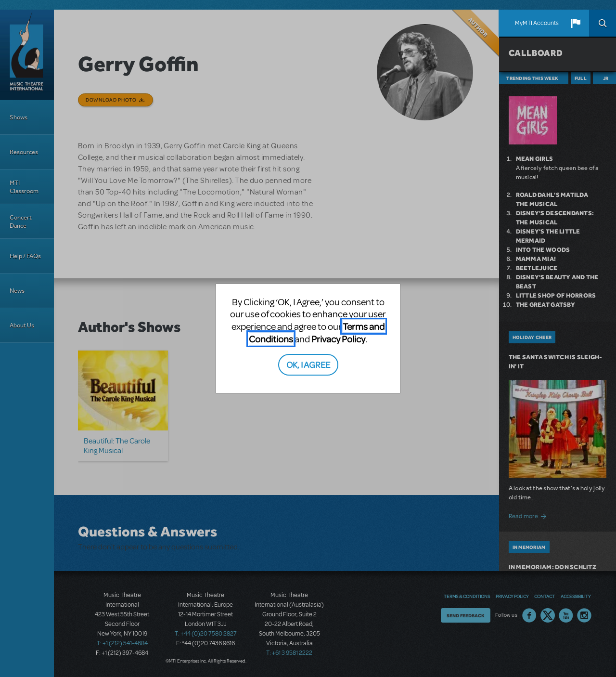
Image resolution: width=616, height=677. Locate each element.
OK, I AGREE (308, 364)
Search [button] (603, 23)
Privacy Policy (338, 339)
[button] (576, 23)
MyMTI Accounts (537, 23)
